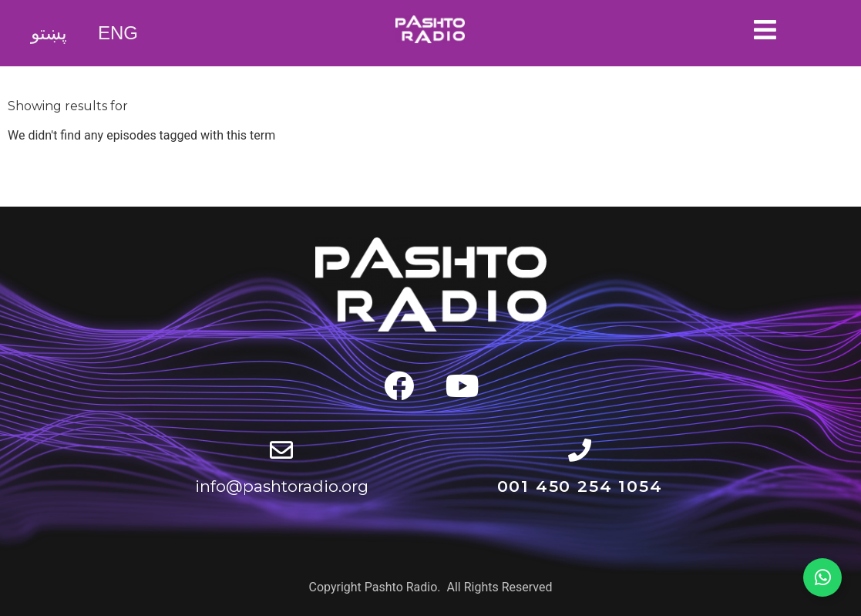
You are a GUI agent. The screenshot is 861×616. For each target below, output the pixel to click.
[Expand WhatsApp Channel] (822, 577)
